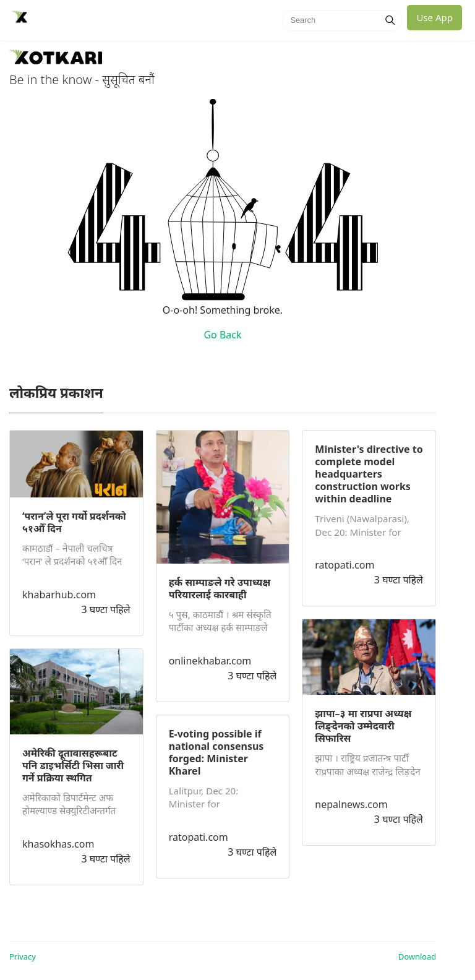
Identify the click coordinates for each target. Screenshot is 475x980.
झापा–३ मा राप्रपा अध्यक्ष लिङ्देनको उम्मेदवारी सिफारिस (363, 726)
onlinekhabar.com (210, 661)
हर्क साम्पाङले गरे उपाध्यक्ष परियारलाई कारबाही (220, 588)
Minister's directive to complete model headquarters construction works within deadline (369, 474)
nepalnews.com (351, 804)
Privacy (23, 956)
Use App (434, 17)
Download (417, 956)
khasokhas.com (58, 844)
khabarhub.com (59, 595)
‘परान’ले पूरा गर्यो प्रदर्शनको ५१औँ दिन (74, 522)
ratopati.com (199, 837)
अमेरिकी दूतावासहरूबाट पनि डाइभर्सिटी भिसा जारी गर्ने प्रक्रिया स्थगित (73, 765)
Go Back (222, 335)
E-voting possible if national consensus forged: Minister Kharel (216, 752)
